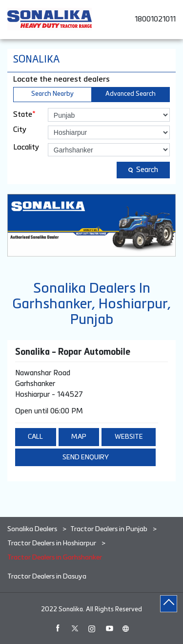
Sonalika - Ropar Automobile (73, 352)
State (24, 114)
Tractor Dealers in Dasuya (47, 577)
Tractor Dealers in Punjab (109, 529)
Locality (26, 147)
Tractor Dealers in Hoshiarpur (52, 543)
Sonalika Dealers (33, 529)
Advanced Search (131, 94)
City (20, 130)
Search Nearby (52, 94)
